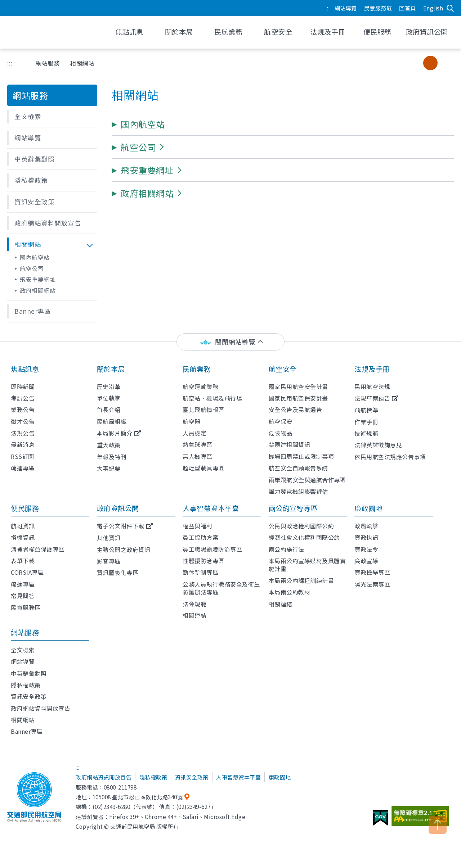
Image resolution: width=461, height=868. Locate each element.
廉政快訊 (366, 537)
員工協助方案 (200, 537)
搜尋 (450, 8)
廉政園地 (368, 508)
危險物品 (281, 433)
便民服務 (25, 508)
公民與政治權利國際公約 (301, 526)
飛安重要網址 (38, 279)
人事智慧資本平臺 (211, 508)
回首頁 (408, 8)
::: (329, 8)
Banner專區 (27, 731)
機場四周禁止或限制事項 (301, 456)
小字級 (416, 63)
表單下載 (23, 561)
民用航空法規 (372, 386)
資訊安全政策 (29, 696)
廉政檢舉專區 (372, 572)
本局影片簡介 (115, 433)
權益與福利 (198, 526)
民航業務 (197, 369)
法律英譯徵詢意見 (378, 445)
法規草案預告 (372, 398)
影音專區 (109, 561)
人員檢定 (194, 433)
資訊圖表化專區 (118, 573)
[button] (52, 117)
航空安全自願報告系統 (298, 468)
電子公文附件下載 (121, 526)
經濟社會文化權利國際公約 (304, 537)
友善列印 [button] (379, 63)
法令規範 (194, 604)
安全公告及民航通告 (296, 410)
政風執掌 (366, 526)
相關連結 (194, 615)
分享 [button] (398, 63)
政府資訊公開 (118, 508)
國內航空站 (35, 257)
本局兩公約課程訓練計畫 (301, 580)
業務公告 (23, 410)
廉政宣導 (366, 561)
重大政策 (109, 445)
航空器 (192, 421)
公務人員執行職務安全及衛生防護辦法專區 (221, 588)
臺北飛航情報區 (203, 410)
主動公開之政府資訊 (124, 550)
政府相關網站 (38, 290)
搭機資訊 (23, 537)
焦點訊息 (25, 369)
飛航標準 (366, 410)
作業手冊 (366, 422)
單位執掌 (109, 398)
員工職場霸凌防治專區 (212, 549)
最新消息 (23, 444)
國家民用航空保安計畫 (298, 398)
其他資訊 (109, 538)
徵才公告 (23, 421)
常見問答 (23, 596)
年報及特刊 (112, 457)
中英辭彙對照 (29, 673)
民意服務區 (378, 8)
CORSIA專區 (27, 572)
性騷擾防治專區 (203, 561)
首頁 (19, 63)
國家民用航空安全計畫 (298, 386)
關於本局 (111, 369)
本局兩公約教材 (290, 592)
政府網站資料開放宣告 (41, 708)
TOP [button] (438, 825)
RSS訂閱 (23, 456)
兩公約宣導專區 (293, 508)
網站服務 (48, 63)
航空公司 (32, 268)
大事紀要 (109, 468)
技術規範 (366, 433)
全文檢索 (23, 650)
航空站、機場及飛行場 (212, 398)
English (433, 8)
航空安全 (283, 369)
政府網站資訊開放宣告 (104, 777)
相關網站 (23, 720)
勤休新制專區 (200, 572)
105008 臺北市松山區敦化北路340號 (138, 797)
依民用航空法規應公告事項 (390, 457)
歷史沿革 (109, 386)
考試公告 (23, 398)
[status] (230, 342)
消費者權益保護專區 (38, 549)
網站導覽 (346, 8)
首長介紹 (109, 410)
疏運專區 (23, 468)
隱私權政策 (26, 685)
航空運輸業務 (200, 386)
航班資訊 (23, 526)
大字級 (445, 63)
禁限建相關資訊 (290, 444)
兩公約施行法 (287, 549)
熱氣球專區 (198, 444)
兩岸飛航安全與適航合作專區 (307, 480)
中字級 (430, 63)
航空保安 (281, 421)
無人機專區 (198, 456)
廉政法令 (366, 549)
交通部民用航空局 (54, 32)
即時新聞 (23, 386)
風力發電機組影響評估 (298, 491)
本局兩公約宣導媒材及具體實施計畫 (307, 565)
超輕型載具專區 (203, 468)
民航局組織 (112, 421)
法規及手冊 (372, 369)
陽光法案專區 (372, 584)
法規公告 (23, 433)
